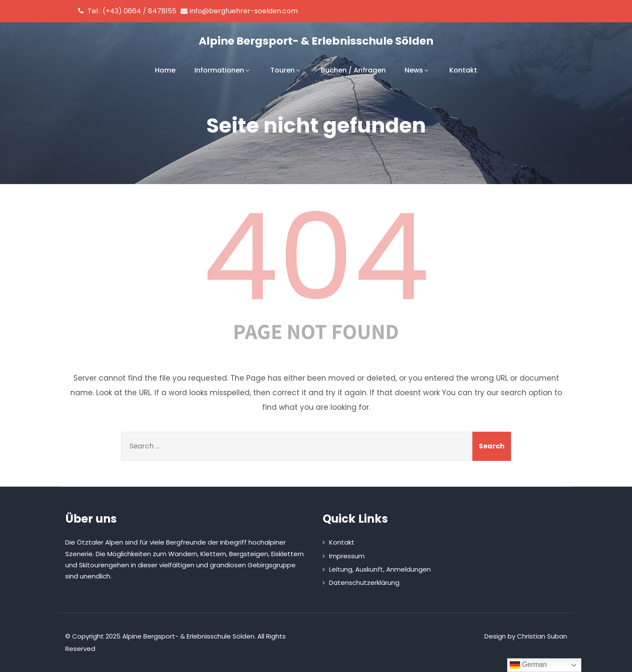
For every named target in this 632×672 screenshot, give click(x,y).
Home (165, 70)
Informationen (223, 70)
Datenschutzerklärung (364, 583)
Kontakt (463, 70)
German (528, 665)
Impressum (347, 556)
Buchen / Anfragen (353, 70)
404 (316, 257)
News (417, 70)
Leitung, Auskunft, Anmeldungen (380, 569)
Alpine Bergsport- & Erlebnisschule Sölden (316, 41)
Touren (286, 70)
